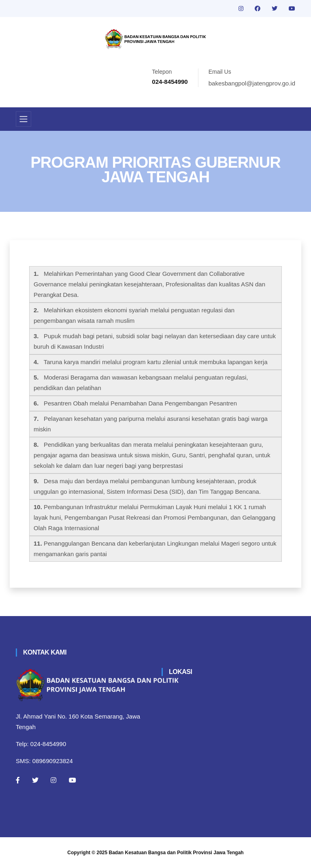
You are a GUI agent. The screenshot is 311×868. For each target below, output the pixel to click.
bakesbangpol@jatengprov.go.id (252, 83)
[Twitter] (35, 780)
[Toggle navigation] (23, 119)
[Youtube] (72, 780)
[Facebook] (18, 780)
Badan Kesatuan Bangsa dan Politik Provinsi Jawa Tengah (176, 853)
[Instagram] (53, 780)
